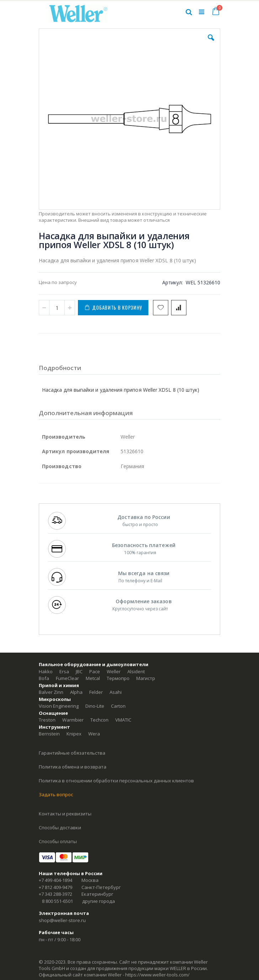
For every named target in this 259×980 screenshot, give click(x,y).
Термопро (118, 678)
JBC (79, 671)
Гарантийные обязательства (72, 753)
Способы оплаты (58, 841)
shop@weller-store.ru (62, 920)
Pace (95, 671)
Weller (114, 671)
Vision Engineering (59, 706)
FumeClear (67, 678)
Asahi (116, 692)
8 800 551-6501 (57, 901)
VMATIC (123, 720)
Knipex (74, 734)
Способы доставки (60, 828)
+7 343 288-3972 (55, 894)
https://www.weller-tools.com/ (157, 975)
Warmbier (73, 720)
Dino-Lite (95, 706)
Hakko (46, 671)
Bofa (44, 678)
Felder (96, 692)
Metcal (93, 678)
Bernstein (49, 734)
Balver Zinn (51, 692)
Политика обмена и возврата (73, 767)
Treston (47, 720)
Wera (94, 734)
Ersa (64, 671)
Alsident (136, 671)
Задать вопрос (56, 794)
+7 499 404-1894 (55, 880)
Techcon (99, 720)
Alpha (76, 692)
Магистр (146, 678)
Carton (118, 706)
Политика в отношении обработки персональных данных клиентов (116, 781)
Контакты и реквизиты (65, 814)
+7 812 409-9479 (55, 887)
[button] (211, 43)
